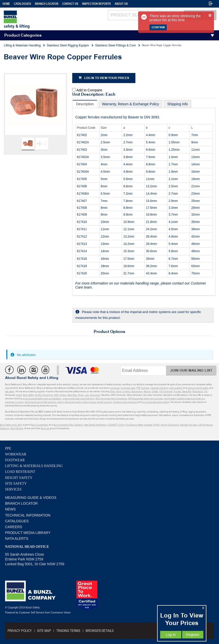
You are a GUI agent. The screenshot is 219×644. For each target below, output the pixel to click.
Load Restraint (20, 472)
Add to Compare (89, 90)
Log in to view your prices (107, 78)
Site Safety (16, 484)
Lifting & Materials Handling (34, 466)
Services (13, 489)
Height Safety (19, 478)
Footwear (15, 460)
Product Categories (23, 35)
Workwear (16, 454)
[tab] (85, 104)
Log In (171, 635)
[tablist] (144, 198)
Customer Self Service (32, 613)
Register (193, 635)
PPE (8, 448)
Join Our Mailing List (191, 370)
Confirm (158, 27)
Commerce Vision (61, 613)
